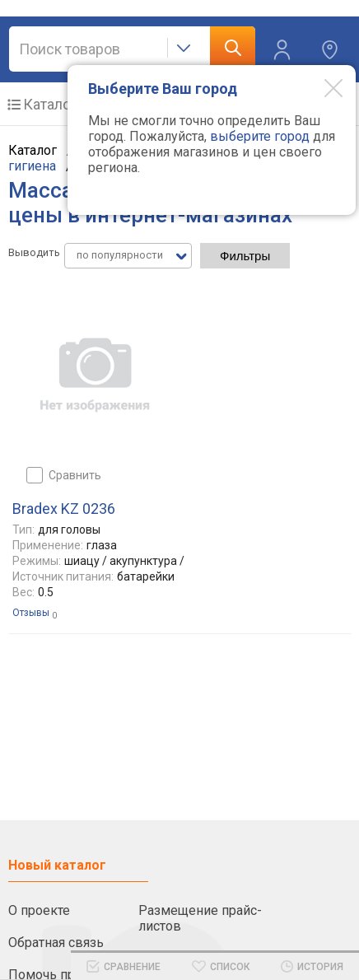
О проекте (39, 910)
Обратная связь (56, 943)
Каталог (50, 104)
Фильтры (245, 256)
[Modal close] (321, 87)
